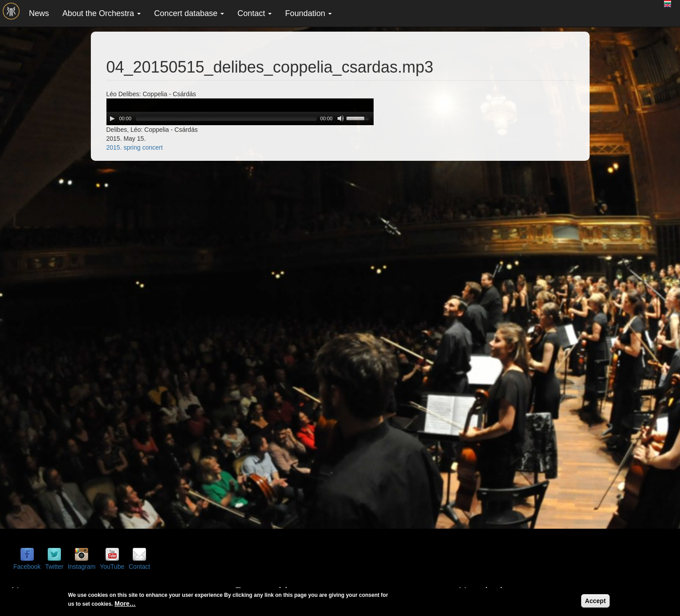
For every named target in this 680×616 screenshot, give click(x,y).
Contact (254, 13)
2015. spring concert (135, 147)
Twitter (54, 567)
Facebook (27, 567)
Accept (596, 601)
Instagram (81, 567)
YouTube (112, 567)
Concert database (189, 13)
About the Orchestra (102, 13)
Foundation (308, 13)
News (39, 13)
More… (125, 604)
